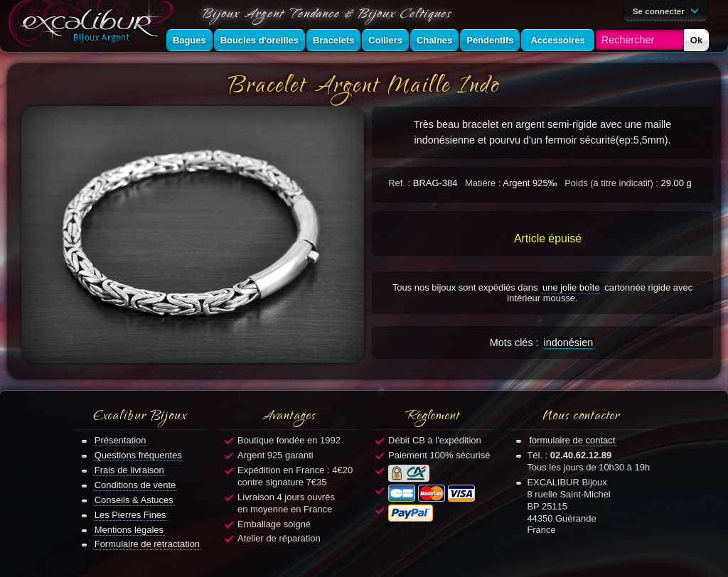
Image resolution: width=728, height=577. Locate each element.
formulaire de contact (572, 440)
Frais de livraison (129, 470)
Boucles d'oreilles (259, 40)
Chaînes (434, 40)
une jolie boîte (571, 287)
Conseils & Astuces (134, 500)
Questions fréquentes (138, 455)
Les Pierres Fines (130, 515)
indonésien (569, 343)
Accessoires (557, 40)
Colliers (385, 40)
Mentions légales (129, 530)
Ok (696, 40)
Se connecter (668, 10)
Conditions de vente (135, 485)
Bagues (189, 40)
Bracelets (333, 40)
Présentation (121, 440)
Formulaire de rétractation (147, 544)
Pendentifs (490, 40)
